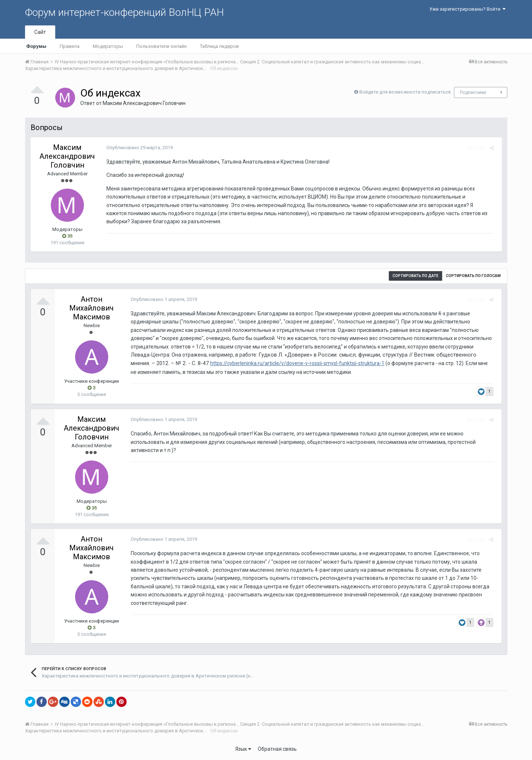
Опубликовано (137, 148)
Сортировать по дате (415, 276)
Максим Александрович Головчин (144, 103)
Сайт (40, 32)
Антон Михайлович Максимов (91, 308)
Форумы (36, 46)
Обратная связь (277, 749)
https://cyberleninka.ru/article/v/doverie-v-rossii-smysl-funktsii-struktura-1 (255, 363)
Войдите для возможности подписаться (405, 92)
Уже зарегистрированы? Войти (467, 9)
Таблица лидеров (219, 46)
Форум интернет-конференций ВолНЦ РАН (124, 12)
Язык (243, 749)
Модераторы (108, 46)
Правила (70, 46)
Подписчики (473, 92)
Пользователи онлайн (161, 46)
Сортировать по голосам (473, 276)
